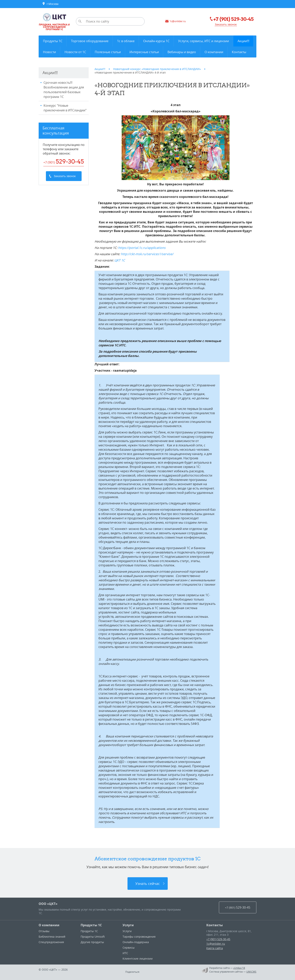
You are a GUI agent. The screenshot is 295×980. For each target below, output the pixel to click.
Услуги (128, 925)
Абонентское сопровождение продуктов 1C (148, 859)
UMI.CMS (251, 972)
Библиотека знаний (52, 937)
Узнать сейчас (148, 884)
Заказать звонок (226, 24)
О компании (49, 925)
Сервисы (129, 948)
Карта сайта (215, 948)
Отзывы (44, 931)
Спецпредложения (51, 942)
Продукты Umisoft (93, 937)
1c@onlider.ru (216, 944)
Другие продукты (92, 942)
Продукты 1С (91, 925)
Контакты (215, 925)
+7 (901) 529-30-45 (218, 939)
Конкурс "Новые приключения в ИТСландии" (65, 108)
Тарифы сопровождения (139, 937)
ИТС (125, 953)
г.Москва (50, 4)
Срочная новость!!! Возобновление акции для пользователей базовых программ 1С (64, 90)
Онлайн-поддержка (136, 942)
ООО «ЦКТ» (48, 904)
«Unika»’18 (239, 968)
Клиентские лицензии (138, 959)
